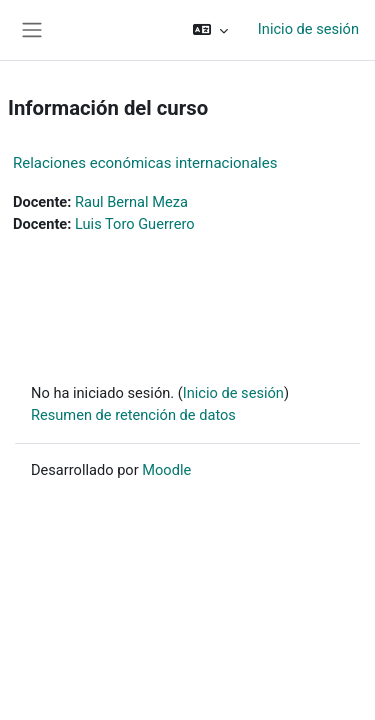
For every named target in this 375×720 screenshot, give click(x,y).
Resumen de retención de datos (133, 415)
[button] (210, 30)
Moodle (166, 470)
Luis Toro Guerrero (135, 224)
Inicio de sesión (308, 29)
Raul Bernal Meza (131, 202)
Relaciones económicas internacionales (145, 163)
